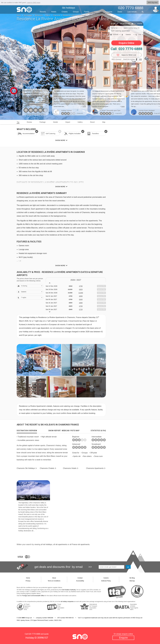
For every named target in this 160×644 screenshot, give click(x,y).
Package (42, 122)
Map (104, 122)
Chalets (65, 12)
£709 (81, 306)
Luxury (97, 12)
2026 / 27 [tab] (76, 280)
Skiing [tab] (33, 497)
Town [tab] (22, 497)
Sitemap (132, 581)
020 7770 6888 (34, 634)
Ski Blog (132, 578)
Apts (95, 468)
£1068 (81, 293)
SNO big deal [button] (153, 2)
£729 (81, 309)
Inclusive (109, 12)
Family (87, 12)
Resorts (43, 12)
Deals (120, 12)
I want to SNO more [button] (33, 3)
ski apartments (61, 544)
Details (55, 122)
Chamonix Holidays (26, 468)
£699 (81, 296)
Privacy (28, 581)
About (54, 578)
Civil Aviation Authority (69, 590)
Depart (68, 122)
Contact (80, 578)
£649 (81, 299)
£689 (81, 303)
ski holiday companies (67, 602)
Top (18, 122)
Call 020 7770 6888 (126, 49)
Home (19, 15)
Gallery (80, 122)
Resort (92, 122)
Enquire (123, 638)
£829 (81, 289)
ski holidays (48, 544)
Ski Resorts (39, 15)
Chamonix (57, 15)
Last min (132, 12)
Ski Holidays (28, 15)
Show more (60, 187)
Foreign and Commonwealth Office (33, 596)
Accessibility (80, 581)
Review (29, 122)
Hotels (54, 12)
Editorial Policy (106, 581)
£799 (81, 286)
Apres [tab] (44, 497)
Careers (106, 578)
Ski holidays (68, 8)
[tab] (27, 431)
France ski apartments (81, 544)
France (48, 15)
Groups (76, 12)
